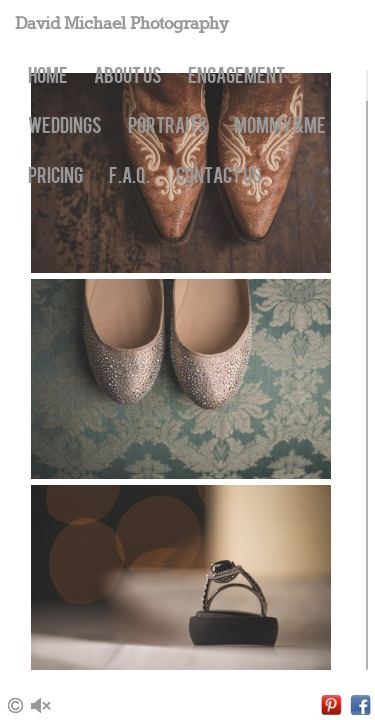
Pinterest (331, 705)
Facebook (360, 705)
